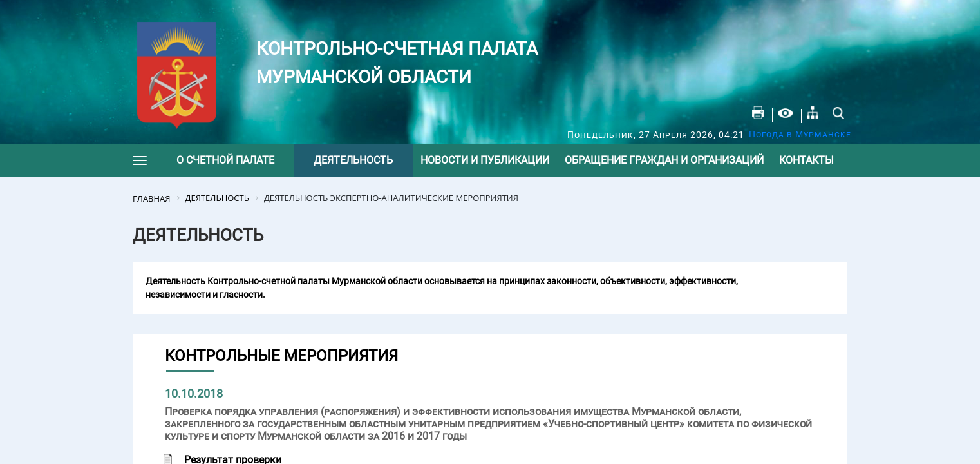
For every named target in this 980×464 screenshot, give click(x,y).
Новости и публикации (485, 160)
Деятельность (353, 160)
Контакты (806, 160)
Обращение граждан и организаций (664, 160)
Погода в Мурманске (800, 134)
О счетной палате (225, 160)
